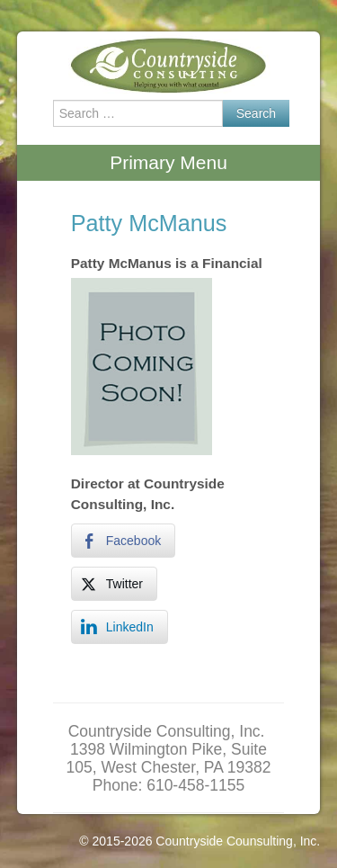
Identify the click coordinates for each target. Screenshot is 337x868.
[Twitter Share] (114, 584)
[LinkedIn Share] (120, 627)
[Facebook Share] (123, 541)
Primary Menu (168, 162)
